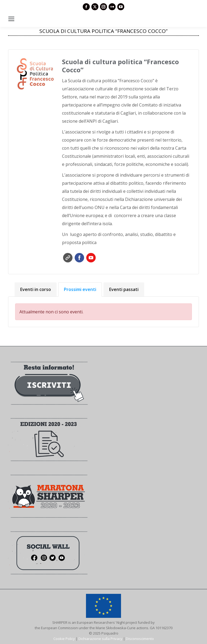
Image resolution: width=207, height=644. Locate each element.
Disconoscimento (140, 639)
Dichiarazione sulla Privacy (100, 639)
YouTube (91, 258)
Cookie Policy (64, 639)
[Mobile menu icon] (11, 19)
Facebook (79, 258)
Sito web (68, 258)
